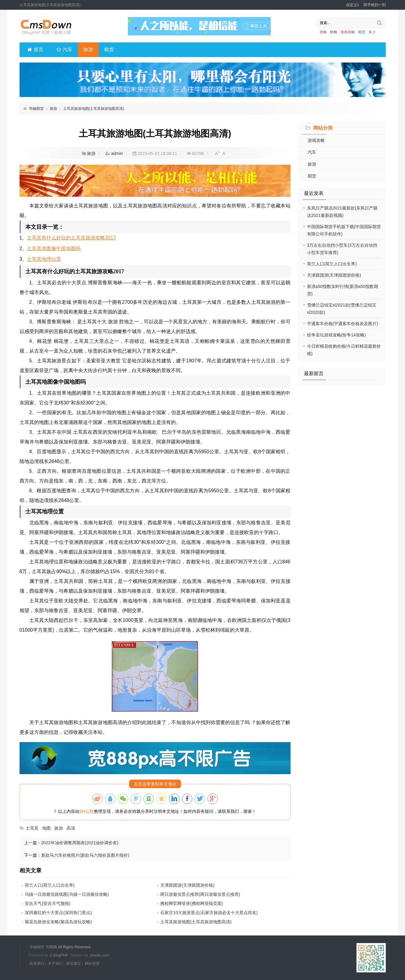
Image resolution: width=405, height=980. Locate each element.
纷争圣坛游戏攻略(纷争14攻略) (336, 335)
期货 (362, 32)
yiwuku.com (100, 955)
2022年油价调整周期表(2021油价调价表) (80, 843)
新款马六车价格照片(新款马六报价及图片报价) (85, 855)
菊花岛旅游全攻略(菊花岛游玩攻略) (58, 922)
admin (117, 153)
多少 (372, 32)
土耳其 (32, 828)
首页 (35, 50)
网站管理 (92, 963)
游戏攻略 (348, 32)
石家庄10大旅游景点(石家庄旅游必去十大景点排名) (209, 913)
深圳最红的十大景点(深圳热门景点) (58, 913)
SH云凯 (87, 811)
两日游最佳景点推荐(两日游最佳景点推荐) (200, 894)
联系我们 (37, 963)
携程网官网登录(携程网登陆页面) (192, 903)
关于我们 (55, 963)
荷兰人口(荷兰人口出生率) (332, 264)
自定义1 (353, 5)
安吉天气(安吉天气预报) (47, 903)
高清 (71, 828)
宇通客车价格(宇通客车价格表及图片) (343, 324)
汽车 (65, 50)
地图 (46, 828)
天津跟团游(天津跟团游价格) (334, 275)
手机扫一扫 (375, 5)
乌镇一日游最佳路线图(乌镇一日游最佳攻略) (67, 894)
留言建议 (74, 963)
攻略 (323, 32)
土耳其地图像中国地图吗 (54, 248)
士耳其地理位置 (44, 259)
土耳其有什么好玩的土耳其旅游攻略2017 (71, 238)
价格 (334, 32)
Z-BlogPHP (59, 955)
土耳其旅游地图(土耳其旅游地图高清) (94, 109)
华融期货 (36, 109)
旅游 (89, 50)
